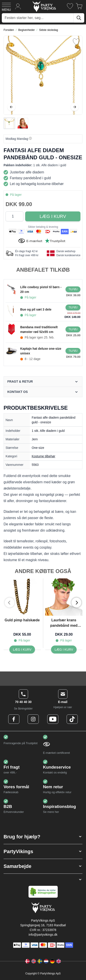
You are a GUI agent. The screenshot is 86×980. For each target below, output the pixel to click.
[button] (43, 837)
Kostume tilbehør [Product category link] (43, 456)
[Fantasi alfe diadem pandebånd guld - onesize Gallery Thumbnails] (16, 123)
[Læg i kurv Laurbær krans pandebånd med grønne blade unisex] (64, 650)
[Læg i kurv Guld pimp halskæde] (22, 650)
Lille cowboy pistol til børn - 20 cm (41, 289)
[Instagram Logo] (33, 719)
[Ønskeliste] (70, 6)
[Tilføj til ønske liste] (76, 42)
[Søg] (79, 18)
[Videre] (75, 107)
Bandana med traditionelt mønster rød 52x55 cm (39, 329)
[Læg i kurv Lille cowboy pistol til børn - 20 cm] (73, 289)
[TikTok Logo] (72, 719)
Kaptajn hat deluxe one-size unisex (41, 351)
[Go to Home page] (44, 6)
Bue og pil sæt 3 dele (36, 309)
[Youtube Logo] (53, 719)
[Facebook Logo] (14, 719)
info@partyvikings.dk (43, 935)
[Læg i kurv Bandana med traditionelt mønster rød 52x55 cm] (73, 329)
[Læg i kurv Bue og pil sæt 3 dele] (73, 307)
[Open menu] (6, 6)
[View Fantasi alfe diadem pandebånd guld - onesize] (9, 123)
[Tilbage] (11, 107)
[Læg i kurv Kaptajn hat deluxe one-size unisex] (73, 351)
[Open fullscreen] (43, 75)
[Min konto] (18, 6)
